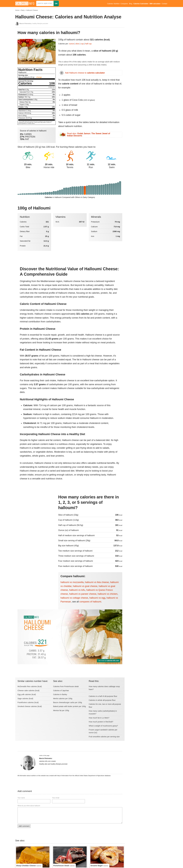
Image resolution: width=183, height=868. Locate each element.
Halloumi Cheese (32, 10)
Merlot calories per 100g (63, 699)
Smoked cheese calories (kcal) (30, 706)
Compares (124, 4)
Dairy (23, 10)
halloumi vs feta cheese (97, 582)
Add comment (24, 826)
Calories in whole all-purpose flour (102, 700)
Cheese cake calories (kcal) (28, 691)
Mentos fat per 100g (61, 710)
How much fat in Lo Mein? (99, 718)
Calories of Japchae (61, 691)
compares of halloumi (90, 602)
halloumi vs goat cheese (85, 586)
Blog (131, 4)
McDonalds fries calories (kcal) (30, 686)
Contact (164, 4)
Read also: (89, 135)
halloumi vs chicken (108, 594)
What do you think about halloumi (29, 806)
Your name (21, 798)
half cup (88, 44)
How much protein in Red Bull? (101, 722)
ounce (72, 44)
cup (82, 44)
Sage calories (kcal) (25, 699)
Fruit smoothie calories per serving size (104, 737)
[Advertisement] (37, 512)
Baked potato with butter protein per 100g (69, 706)
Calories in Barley (60, 694)
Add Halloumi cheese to (85, 73)
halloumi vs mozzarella (72, 582)
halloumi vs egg (97, 598)
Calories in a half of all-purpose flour (103, 696)
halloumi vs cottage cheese (74, 598)
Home (17, 10)
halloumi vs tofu (77, 590)
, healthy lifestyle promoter (34, 23)
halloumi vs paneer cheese (83, 594)
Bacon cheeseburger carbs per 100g (67, 702)
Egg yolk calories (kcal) (27, 694)
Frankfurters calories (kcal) (28, 702)
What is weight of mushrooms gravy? (103, 726)
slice (77, 44)
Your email (56, 798)
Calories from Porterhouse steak (66, 686)
